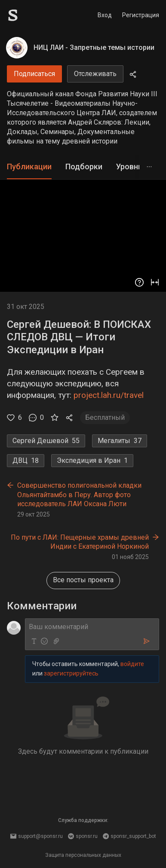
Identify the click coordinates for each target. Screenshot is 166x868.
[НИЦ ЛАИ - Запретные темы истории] (17, 48)
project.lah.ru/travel (109, 395)
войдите (132, 664)
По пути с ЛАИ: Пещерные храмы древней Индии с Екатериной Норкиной (80, 542)
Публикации (29, 167)
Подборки (84, 167)
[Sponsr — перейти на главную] (32, 15)
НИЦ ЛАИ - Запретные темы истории (94, 47)
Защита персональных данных (83, 855)
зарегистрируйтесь (71, 673)
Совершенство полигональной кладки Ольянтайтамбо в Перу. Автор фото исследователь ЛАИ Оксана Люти (79, 495)
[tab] (29, 167)
